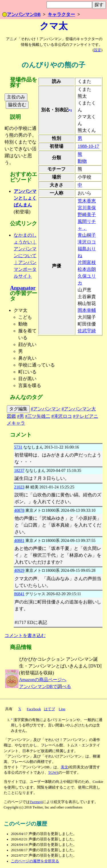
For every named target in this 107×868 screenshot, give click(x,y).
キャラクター (61, 14)
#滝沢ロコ (62, 416)
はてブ (50, 709)
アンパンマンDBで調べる (45, 686)
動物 (82, 161)
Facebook (34, 709)
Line (62, 709)
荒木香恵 (87, 201)
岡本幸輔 (87, 310)
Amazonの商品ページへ (43, 680)
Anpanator (23, 288)
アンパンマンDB (21, 14)
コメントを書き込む (25, 635)
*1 (70, 110)
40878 (19, 510)
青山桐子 (87, 235)
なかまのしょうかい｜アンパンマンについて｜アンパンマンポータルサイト (25, 256)
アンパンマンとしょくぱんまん (25, 198)
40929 (19, 570)
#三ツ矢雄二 (38, 416)
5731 (18, 447)
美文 (64, 767)
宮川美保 (87, 208)
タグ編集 (18, 409)
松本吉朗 (87, 269)
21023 (19, 487)
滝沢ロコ (87, 242)
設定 (98, 50)
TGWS (53, 773)
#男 (21, 416)
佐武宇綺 (87, 331)
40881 (19, 541)
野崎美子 (87, 215)
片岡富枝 (87, 262)
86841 (19, 594)
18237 (19, 470)
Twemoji (36, 802)
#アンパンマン (46, 409)
